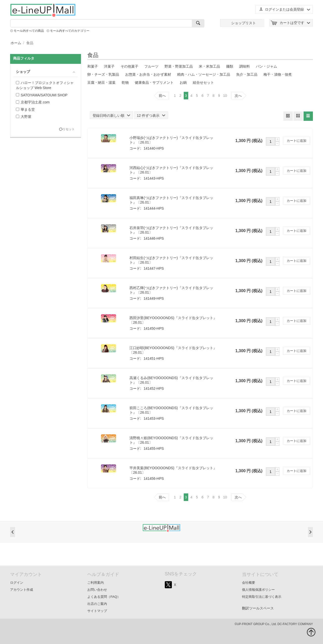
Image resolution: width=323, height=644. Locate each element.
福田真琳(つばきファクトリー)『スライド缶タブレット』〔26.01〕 (171, 200)
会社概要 (249, 583)
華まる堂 (25, 109)
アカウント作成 (22, 590)
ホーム (16, 43)
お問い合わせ (97, 590)
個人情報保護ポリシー (258, 590)
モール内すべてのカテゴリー (70, 31)
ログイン (17, 583)
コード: (135, 148)
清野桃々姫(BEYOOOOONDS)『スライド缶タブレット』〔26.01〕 (171, 440)
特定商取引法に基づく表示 (262, 597)
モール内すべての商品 (29, 31)
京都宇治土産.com (33, 102)
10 (225, 96)
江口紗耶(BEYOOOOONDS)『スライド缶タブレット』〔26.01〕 (173, 350)
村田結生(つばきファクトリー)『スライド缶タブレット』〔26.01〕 (171, 260)
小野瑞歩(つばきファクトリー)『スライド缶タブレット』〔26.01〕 (171, 140)
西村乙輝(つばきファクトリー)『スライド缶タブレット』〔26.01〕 (171, 290)
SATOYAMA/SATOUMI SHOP (42, 95)
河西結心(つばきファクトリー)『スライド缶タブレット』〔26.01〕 (171, 170)
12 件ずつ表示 (151, 116)
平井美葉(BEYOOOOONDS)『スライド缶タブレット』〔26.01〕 (173, 470)
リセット (69, 129)
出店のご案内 (97, 604)
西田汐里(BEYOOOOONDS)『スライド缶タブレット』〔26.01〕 (173, 320)
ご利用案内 (96, 583)
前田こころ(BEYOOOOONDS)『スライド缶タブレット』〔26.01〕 (171, 410)
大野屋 (24, 117)
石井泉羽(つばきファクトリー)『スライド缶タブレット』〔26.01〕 (171, 230)
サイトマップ (97, 611)
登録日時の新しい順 (111, 116)
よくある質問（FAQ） (104, 597)
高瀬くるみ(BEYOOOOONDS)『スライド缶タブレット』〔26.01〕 (171, 380)
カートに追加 (297, 141)
